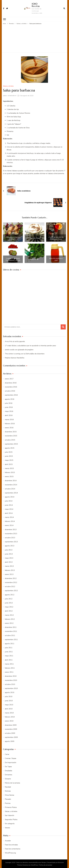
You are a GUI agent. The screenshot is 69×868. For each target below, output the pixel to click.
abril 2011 (9, 660)
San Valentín (9, 815)
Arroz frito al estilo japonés (15, 341)
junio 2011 (9, 652)
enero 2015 (9, 476)
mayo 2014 (9, 509)
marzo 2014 (9, 517)
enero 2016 (9, 428)
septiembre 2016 (11, 395)
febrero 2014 (10, 521)
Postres (8, 803)
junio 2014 (9, 505)
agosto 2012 (10, 595)
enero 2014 (9, 525)
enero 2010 (9, 721)
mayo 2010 (9, 705)
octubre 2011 (10, 635)
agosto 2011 (10, 643)
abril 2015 (9, 464)
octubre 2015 (10, 440)
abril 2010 (9, 709)
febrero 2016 (10, 423)
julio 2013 (9, 550)
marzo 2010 (9, 713)
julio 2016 (9, 403)
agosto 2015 (10, 448)
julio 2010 (9, 696)
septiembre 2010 (11, 688)
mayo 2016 (9, 411)
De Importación (11, 762)
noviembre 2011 (11, 631)
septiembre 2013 (11, 542)
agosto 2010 (10, 692)
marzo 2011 (9, 664)
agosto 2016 (10, 399)
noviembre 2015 (11, 436)
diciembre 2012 (11, 578)
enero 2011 (9, 672)
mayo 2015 (9, 460)
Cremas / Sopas (11, 758)
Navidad (8, 787)
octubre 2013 (10, 538)
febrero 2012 (10, 619)
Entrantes (8, 775)
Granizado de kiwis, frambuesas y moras (13, 259)
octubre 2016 (10, 391)
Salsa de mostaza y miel (56, 259)
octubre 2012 (10, 586)
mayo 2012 (9, 607)
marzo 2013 (9, 566)
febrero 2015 (10, 472)
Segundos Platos (11, 819)
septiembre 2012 (11, 591)
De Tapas (8, 766)
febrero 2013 (10, 570)
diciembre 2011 (11, 627)
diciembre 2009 (11, 725)
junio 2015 (9, 456)
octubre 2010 (10, 684)
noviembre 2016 (11, 387)
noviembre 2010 (11, 680)
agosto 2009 (10, 741)
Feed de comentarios (13, 849)
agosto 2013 (10, 546)
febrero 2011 (10, 668)
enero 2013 (9, 574)
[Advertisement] (34, 38)
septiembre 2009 (11, 737)
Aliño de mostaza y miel (13, 238)
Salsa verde (34, 259)
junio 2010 (9, 701)
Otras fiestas (9, 795)
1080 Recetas (36, 5)
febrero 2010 (10, 717)
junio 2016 (9, 407)
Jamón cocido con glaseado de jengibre (19, 350)
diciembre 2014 (11, 481)
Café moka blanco (34, 238)
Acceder (8, 841)
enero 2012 (9, 623)
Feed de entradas (11, 845)
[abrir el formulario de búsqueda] (64, 8)
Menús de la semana (12, 783)
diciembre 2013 (11, 529)
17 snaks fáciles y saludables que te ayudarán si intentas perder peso (30, 346)
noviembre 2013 (11, 533)
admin (5, 96)
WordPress (34, 865)
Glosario (8, 779)
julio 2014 (9, 501)
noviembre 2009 (11, 729)
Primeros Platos (11, 807)
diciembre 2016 (11, 383)
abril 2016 (9, 415)
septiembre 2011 (11, 639)
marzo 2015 (9, 468)
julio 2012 (9, 599)
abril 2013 (9, 562)
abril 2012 (9, 611)
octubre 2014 (10, 489)
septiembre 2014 (11, 493)
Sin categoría (10, 824)
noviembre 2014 (11, 485)
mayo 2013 (9, 558)
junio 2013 (9, 554)
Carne (7, 754)
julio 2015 (9, 452)
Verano (7, 828)
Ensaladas (8, 771)
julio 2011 (9, 648)
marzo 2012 (9, 615)
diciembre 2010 (11, 676)
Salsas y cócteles (8, 86)
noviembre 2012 (11, 582)
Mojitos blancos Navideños (15, 358)
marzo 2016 (9, 419)
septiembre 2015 (11, 444)
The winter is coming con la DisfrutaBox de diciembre (25, 354)
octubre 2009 (10, 733)
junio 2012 (9, 603)
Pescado (8, 799)
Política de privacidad (45, 865)
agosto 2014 (10, 497)
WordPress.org (10, 853)
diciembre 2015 (11, 432)
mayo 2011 (9, 656)
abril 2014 (9, 513)
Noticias (8, 791)
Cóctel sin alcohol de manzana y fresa (56, 238)
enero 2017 (9, 379)
